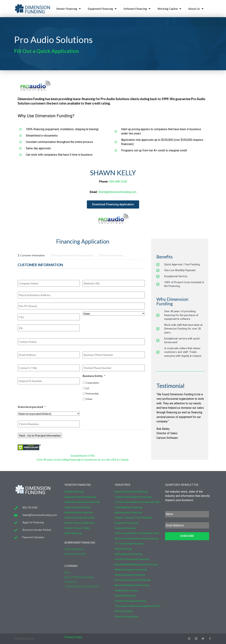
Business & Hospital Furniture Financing (137, 538)
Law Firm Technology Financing (132, 559)
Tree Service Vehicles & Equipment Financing (138, 606)
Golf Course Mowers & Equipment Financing (138, 533)
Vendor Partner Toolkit (77, 528)
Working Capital (169, 9)
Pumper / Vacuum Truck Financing (133, 517)
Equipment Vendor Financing (80, 497)
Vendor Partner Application (80, 523)
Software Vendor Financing (79, 517)
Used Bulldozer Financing (129, 507)
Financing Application (127, 616)
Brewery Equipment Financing (131, 491)
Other (89, 399)
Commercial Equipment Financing (133, 497)
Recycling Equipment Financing (132, 585)
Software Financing (137, 9)
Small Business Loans (126, 590)
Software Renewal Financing (130, 601)
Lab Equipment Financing (128, 554)
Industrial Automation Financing (82, 502)
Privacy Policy (73, 637)
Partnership (92, 393)
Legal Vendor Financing (77, 507)
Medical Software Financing (130, 575)
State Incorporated (32, 407)
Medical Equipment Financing (131, 569)
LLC (88, 388)
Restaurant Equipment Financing (133, 580)
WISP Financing (73, 533)
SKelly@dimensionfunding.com (117, 192)
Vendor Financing (68, 9)
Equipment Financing (102, 9)
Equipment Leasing (125, 528)
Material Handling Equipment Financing (136, 564)
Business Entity (94, 376)
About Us (196, 9)
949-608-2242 (118, 182)
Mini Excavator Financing (128, 512)
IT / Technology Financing (129, 543)
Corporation (92, 383)
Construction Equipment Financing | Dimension (138, 502)
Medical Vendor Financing (78, 512)
